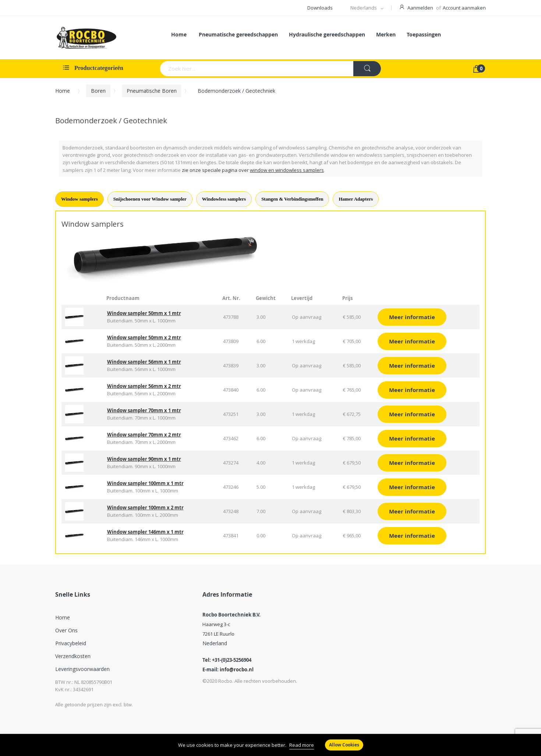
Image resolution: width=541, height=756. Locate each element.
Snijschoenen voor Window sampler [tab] (150, 199)
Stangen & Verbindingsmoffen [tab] (292, 199)
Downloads (320, 8)
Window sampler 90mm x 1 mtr (144, 459)
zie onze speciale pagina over (253, 170)
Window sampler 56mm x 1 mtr (144, 362)
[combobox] (228, 69)
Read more (302, 745)
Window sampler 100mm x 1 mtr (145, 483)
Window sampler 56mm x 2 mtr (144, 386)
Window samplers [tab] (79, 199)
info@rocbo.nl (237, 670)
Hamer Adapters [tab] (356, 199)
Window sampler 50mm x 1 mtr (144, 313)
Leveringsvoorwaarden (82, 669)
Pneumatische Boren (152, 91)
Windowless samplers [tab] (224, 199)
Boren (98, 91)
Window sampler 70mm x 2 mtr (144, 435)
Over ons (66, 630)
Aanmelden (420, 8)
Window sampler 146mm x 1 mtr (145, 532)
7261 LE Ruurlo (218, 634)
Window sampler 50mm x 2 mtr (144, 338)
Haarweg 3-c (216, 624)
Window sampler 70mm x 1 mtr (144, 410)
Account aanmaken (464, 8)
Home (63, 91)
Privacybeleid (71, 643)
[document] (270, 745)
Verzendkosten (73, 656)
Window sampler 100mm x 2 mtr (145, 508)
